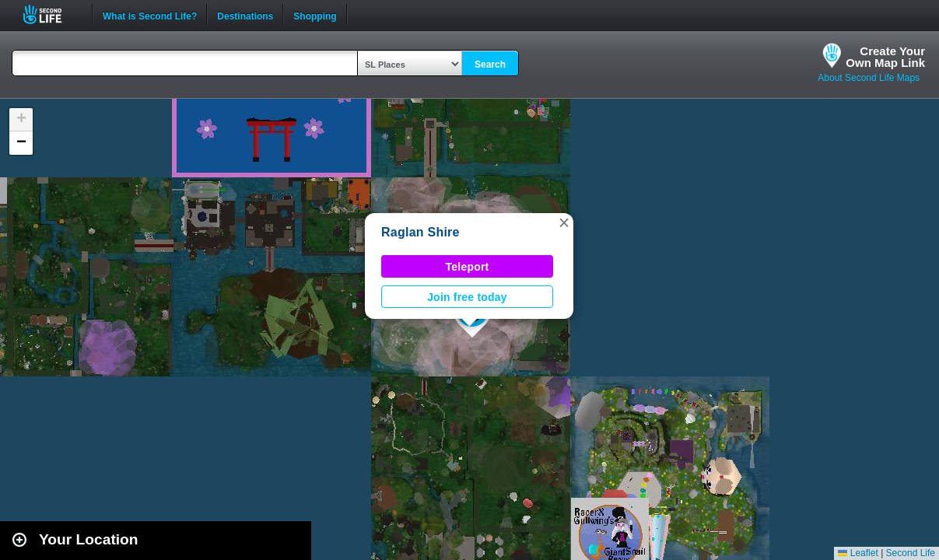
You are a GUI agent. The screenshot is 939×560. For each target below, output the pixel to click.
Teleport (468, 267)
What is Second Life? (150, 15)
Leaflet (858, 553)
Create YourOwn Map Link (885, 57)
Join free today (467, 297)
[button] (564, 222)
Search (490, 65)
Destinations (245, 15)
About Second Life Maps (869, 78)
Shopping (315, 15)
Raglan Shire (420, 232)
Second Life (51, 14)
